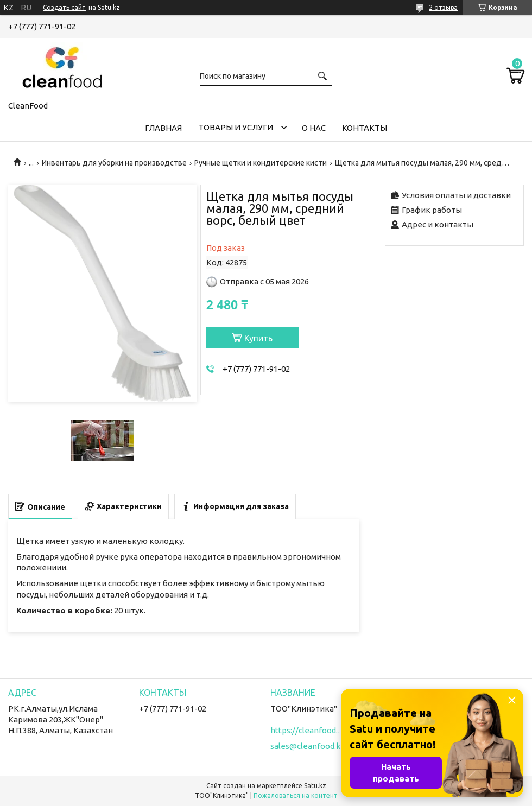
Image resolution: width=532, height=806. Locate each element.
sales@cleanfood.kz (308, 746)
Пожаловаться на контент (296, 795)
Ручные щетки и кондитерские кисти (261, 163)
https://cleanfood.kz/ (308, 730)
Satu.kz (315, 786)
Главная (163, 128)
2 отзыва (443, 7)
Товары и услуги (236, 127)
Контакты (365, 128)
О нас (314, 128)
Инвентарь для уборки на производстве (114, 163)
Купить (258, 338)
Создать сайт (64, 7)
